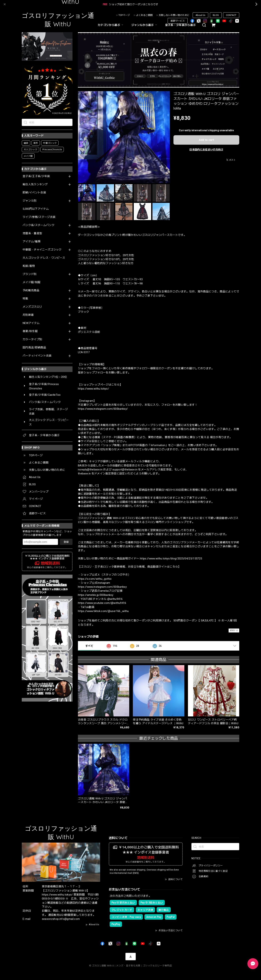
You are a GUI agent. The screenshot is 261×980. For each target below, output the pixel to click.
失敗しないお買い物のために (174, 15)
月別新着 (28, 315)
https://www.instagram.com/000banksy (102, 587)
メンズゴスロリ (32, 307)
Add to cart (206, 140)
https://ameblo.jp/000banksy (96, 595)
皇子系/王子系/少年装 (36, 176)
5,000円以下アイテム (36, 209)
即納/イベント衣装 (34, 193)
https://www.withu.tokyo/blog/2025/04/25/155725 (171, 559)
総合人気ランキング (35, 184)
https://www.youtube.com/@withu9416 (102, 603)
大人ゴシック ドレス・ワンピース (44, 258)
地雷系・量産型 (32, 233)
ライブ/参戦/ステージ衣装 (39, 217)
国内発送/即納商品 (34, 348)
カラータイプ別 (32, 339)
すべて (89, 646)
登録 (66, 542)
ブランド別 (30, 274)
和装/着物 (29, 266)
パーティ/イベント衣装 (37, 356)
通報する (234, 630)
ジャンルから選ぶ (145, 25)
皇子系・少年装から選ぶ (180, 25)
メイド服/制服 (32, 282)
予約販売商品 (31, 291)
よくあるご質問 (144, 15)
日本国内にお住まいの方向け (206, 150)
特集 (25, 299)
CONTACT (231, 15)
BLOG (216, 15)
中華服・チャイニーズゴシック (42, 250)
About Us (200, 15)
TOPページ (124, 15)
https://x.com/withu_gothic (95, 579)
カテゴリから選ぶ (111, 25)
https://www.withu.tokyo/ (93, 389)
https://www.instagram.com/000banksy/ (103, 409)
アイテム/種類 (32, 242)
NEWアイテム (31, 323)
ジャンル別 (30, 201)
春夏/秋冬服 (30, 331)
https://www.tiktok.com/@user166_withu (103, 611)
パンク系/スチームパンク (39, 225)
